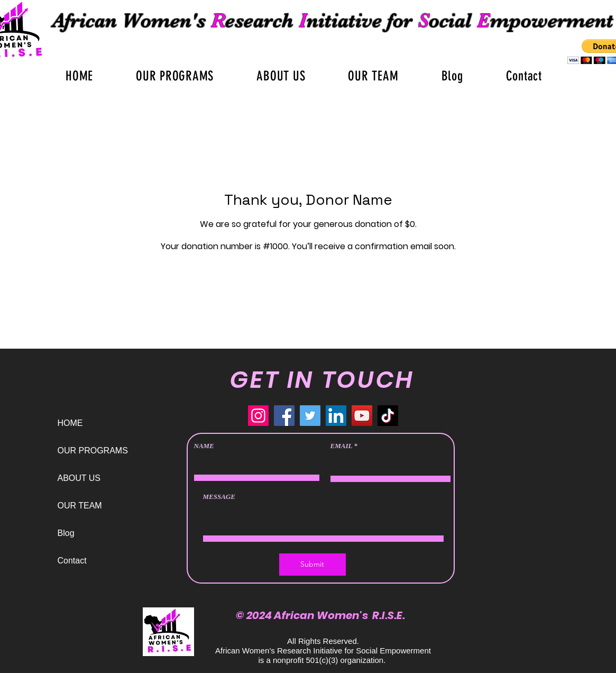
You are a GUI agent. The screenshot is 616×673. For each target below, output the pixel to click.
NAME (204, 446)
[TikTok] (388, 416)
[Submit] (312, 565)
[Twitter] (310, 416)
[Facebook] (284, 416)
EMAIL (341, 446)
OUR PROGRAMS (93, 451)
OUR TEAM (80, 506)
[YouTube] (362, 416)
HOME (70, 423)
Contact (72, 561)
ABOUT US (79, 478)
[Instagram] (258, 416)
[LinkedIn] (336, 416)
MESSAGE (219, 497)
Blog (66, 533)
